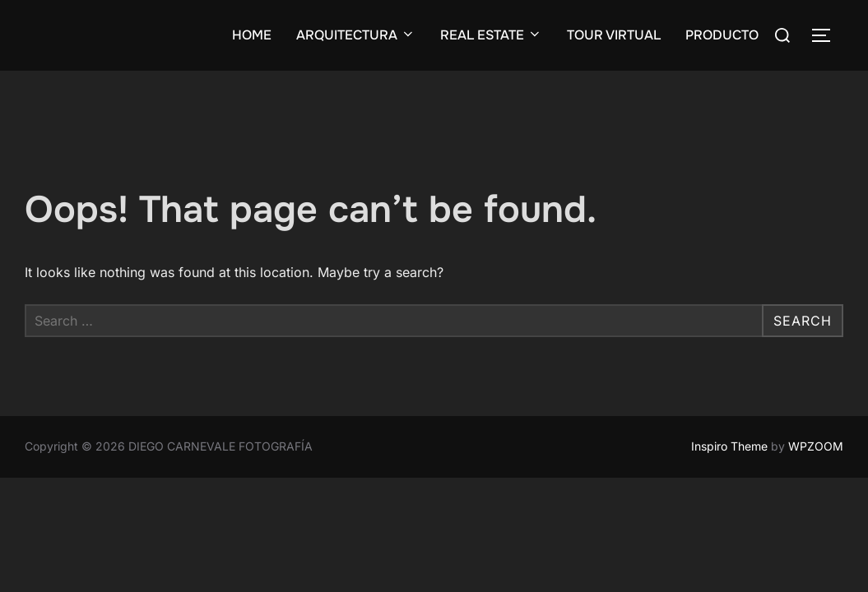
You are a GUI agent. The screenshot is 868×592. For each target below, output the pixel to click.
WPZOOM (816, 446)
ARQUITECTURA (356, 35)
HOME (252, 35)
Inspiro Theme (729, 446)
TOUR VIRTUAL (614, 35)
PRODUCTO (722, 35)
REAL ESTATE (491, 35)
